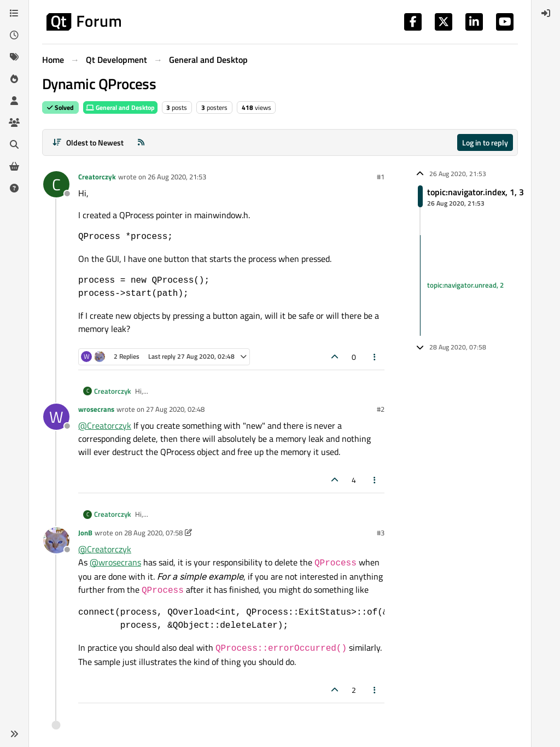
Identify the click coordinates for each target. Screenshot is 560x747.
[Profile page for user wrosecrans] (56, 417)
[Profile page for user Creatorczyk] (56, 184)
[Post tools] (375, 357)
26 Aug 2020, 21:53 (177, 177)
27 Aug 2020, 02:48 (175, 409)
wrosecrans (96, 409)
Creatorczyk (97, 177)
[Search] (14, 144)
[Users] (14, 101)
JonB (85, 533)
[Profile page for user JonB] (56, 540)
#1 (381, 177)
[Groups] (14, 122)
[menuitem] (546, 13)
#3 (381, 533)
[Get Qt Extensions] (14, 166)
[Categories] (14, 13)
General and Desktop (120, 107)
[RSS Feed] (141, 142)
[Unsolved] (14, 188)
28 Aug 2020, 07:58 (153, 533)
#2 (381, 409)
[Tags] (14, 57)
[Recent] (14, 35)
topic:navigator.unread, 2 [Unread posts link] (465, 285)
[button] (14, 734)
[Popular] (14, 79)
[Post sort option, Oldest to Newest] (88, 142)
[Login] (546, 13)
